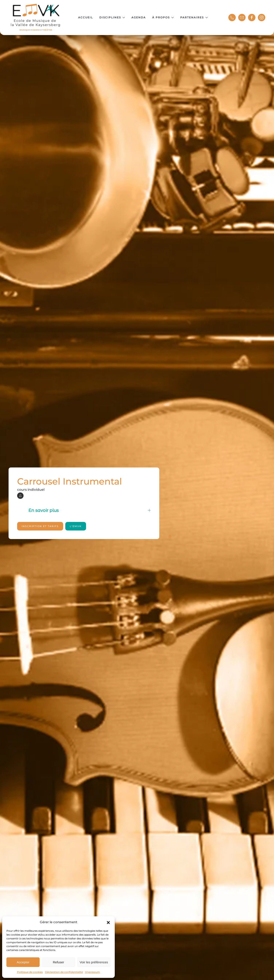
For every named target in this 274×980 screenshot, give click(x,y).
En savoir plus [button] (90, 510)
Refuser (59, 962)
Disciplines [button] (112, 17)
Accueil (86, 17)
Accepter (23, 962)
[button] (108, 922)
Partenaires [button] (194, 17)
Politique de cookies (30, 972)
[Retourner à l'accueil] (36, 18)
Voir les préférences (94, 962)
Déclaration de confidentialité (64, 972)
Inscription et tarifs (40, 526)
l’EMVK (76, 526)
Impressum (92, 972)
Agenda (139, 17)
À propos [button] (163, 17)
